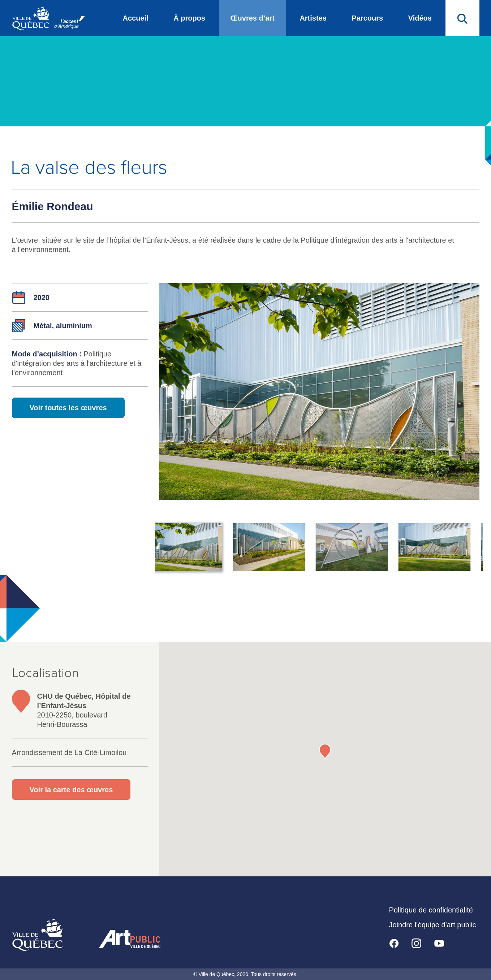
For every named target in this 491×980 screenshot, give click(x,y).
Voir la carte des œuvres (71, 790)
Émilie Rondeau (53, 206)
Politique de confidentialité (431, 910)
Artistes (313, 18)
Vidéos (420, 18)
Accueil (136, 18)
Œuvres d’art (253, 18)
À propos (189, 18)
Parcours (367, 18)
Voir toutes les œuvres (68, 408)
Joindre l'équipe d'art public (433, 925)
